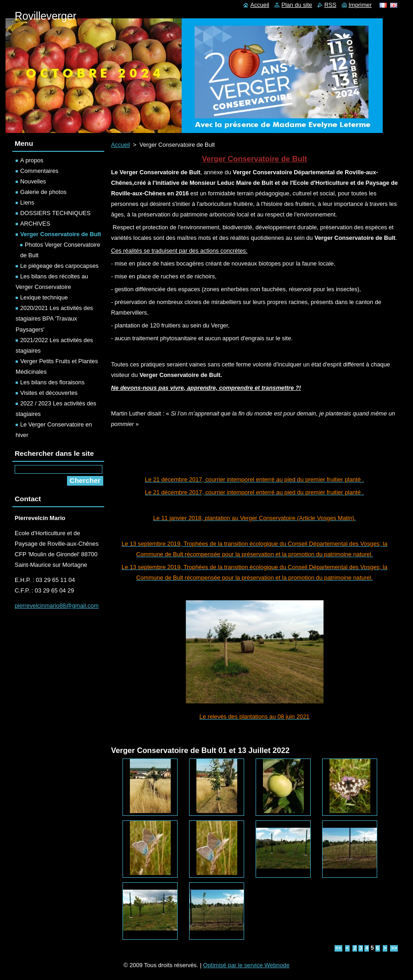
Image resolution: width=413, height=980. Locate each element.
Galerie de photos (43, 192)
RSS (330, 5)
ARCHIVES (35, 224)
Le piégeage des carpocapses (59, 266)
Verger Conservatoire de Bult (61, 234)
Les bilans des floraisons (52, 382)
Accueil (120, 145)
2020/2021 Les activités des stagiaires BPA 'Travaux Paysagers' (54, 318)
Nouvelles (33, 181)
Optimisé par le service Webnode (246, 965)
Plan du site (297, 5)
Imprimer (360, 5)
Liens (27, 202)
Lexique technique (44, 297)
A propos (32, 160)
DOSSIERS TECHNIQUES (55, 213)
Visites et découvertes (49, 393)
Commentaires (39, 171)
